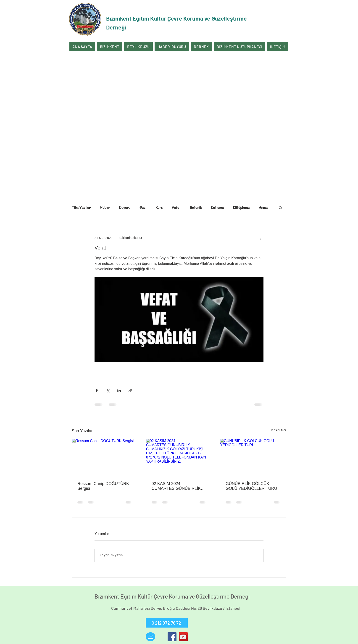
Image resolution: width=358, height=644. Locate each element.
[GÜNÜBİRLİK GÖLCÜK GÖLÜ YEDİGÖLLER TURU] (253, 457)
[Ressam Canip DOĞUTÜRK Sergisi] (105, 457)
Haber (105, 207)
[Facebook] (172, 637)
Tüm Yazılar (81, 207)
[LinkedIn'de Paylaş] (119, 391)
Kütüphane (241, 207)
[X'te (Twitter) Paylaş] (108, 391)
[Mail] (150, 637)
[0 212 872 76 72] (167, 623)
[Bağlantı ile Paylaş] (130, 391)
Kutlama (217, 207)
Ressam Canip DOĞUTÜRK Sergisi (103, 486)
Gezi (143, 207)
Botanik (196, 207)
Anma (263, 207)
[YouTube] (183, 637)
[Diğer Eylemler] (261, 238)
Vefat (176, 207)
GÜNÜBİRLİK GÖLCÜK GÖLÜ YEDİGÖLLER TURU (251, 486)
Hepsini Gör (278, 430)
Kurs (159, 207)
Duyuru (125, 207)
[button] (280, 207)
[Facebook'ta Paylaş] (97, 391)
